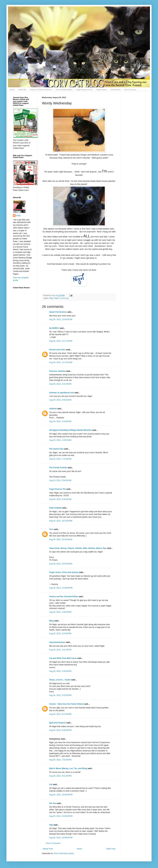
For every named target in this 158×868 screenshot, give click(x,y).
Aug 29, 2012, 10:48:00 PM (61, 838)
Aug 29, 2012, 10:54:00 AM (61, 564)
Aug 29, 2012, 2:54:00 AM (60, 400)
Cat (51, 784)
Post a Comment (53, 843)
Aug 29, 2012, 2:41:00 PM (60, 650)
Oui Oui (53, 803)
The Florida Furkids (58, 468)
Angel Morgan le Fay (84, 90)
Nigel (51, 298)
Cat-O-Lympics (130, 90)
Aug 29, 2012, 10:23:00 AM (61, 521)
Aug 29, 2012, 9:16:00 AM (60, 499)
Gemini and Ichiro (57, 350)
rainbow (53, 409)
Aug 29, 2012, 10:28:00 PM (61, 816)
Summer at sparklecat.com (62, 393)
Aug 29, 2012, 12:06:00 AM (61, 319)
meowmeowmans (57, 642)
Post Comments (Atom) (64, 853)
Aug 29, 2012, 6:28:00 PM (60, 730)
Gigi (51, 825)
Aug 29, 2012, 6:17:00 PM (60, 714)
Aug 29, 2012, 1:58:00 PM (60, 612)
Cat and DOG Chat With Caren (63, 658)
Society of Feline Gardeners (41, 90)
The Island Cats (56, 449)
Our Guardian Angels (64, 90)
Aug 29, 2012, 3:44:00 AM (60, 421)
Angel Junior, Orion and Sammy (64, 572)
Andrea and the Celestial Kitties (64, 597)
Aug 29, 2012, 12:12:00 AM (61, 362)
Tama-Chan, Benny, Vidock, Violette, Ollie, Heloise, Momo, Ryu (78, 548)
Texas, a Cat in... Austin (60, 680)
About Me (22, 90)
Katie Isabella (55, 508)
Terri (51, 529)
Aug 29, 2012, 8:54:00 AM (60, 480)
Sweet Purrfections (58, 312)
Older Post (111, 849)
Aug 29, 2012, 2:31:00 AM (60, 384)
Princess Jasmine (57, 371)
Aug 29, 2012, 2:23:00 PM (60, 634)
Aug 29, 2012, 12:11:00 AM (61, 341)
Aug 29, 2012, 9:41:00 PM (60, 776)
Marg (52, 621)
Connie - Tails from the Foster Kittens (66, 704)
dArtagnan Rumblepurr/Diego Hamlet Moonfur (70, 430)
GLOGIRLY (54, 328)
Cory (18, 216)
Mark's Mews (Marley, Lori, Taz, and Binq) (68, 768)
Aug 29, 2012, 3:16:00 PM (60, 671)
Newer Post (48, 849)
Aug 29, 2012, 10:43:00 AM (61, 540)
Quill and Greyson (57, 723)
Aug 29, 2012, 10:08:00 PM (61, 795)
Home (12, 90)
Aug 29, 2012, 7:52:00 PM (60, 760)
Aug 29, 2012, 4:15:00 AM (60, 440)
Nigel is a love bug (61, 298)
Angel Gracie (102, 90)
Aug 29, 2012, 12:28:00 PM (61, 588)
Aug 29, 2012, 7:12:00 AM (60, 459)
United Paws (116, 90)
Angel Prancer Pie (57, 489)
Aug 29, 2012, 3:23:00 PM (60, 695)
